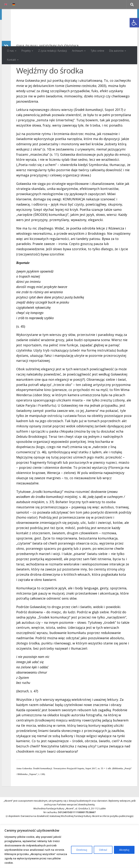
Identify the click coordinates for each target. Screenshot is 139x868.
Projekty (26, 51)
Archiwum (78, 51)
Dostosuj (82, 850)
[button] (134, 23)
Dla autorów (116, 51)
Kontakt (12, 60)
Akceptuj (124, 850)
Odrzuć (103, 850)
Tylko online (97, 51)
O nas (10, 51)
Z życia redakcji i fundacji (53, 51)
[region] (69, 846)
